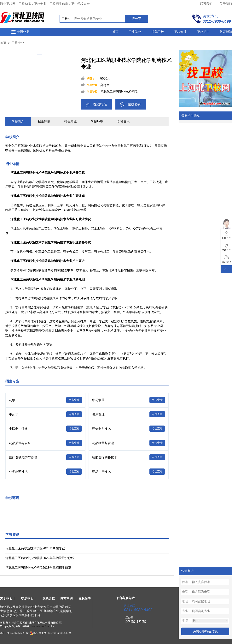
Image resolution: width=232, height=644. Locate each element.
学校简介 (18, 121)
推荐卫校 (158, 32)
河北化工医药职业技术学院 (119, 92)
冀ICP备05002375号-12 (14, 633)
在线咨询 (131, 105)
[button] (40, 55)
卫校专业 (180, 32)
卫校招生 (203, 32)
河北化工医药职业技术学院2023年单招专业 (35, 548)
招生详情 (44, 121)
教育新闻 (226, 32)
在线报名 (96, 105)
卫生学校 (135, 32)
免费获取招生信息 (205, 631)
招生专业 (71, 121)
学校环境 (97, 121)
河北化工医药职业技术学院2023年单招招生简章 (38, 568)
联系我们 (206, 4)
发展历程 (49, 598)
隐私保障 (85, 598)
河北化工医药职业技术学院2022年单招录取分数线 (40, 558)
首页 (115, 32)
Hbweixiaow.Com (40, 626)
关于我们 (226, 4)
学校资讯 (123, 121)
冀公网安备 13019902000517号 (52, 633)
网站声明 (67, 598)
